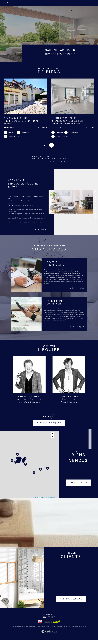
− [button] (53, 441)
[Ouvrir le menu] (91, 3)
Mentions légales (60, 631)
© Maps (42, 502)
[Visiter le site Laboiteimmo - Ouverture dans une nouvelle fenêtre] (49, 638)
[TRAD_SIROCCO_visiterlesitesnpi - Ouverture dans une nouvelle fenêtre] (40, 626)
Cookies (84, 631)
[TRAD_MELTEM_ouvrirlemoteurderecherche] (7, 3)
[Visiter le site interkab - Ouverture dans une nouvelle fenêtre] (52, 626)
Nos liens (72, 631)
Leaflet (37, 502)
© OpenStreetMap (51, 502)
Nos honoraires (45, 631)
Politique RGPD (78, 631)
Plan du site (52, 631)
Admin (67, 631)
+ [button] (53, 438)
